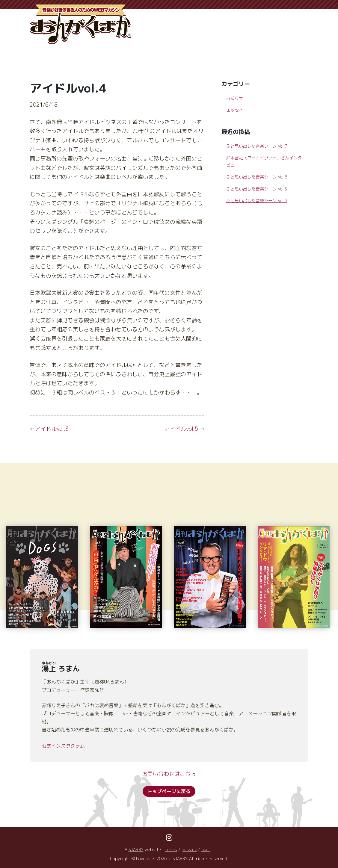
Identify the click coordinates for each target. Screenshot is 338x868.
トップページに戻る (169, 791)
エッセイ (235, 110)
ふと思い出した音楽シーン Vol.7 (257, 146)
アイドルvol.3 (52, 429)
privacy (189, 850)
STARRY (136, 850)
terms (171, 850)
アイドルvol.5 (181, 429)
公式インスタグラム (63, 746)
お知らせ (235, 98)
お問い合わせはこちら (169, 774)
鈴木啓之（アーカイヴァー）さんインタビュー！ (264, 161)
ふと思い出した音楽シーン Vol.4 (257, 201)
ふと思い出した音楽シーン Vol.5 (257, 189)
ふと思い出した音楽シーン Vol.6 (257, 177)
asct (206, 850)
